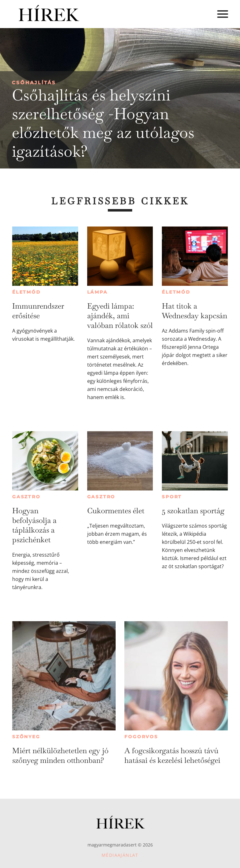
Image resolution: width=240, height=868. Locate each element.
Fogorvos (141, 737)
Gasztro (26, 497)
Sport (172, 497)
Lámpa (97, 292)
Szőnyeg (26, 737)
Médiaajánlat (120, 855)
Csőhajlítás (34, 83)
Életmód (27, 292)
